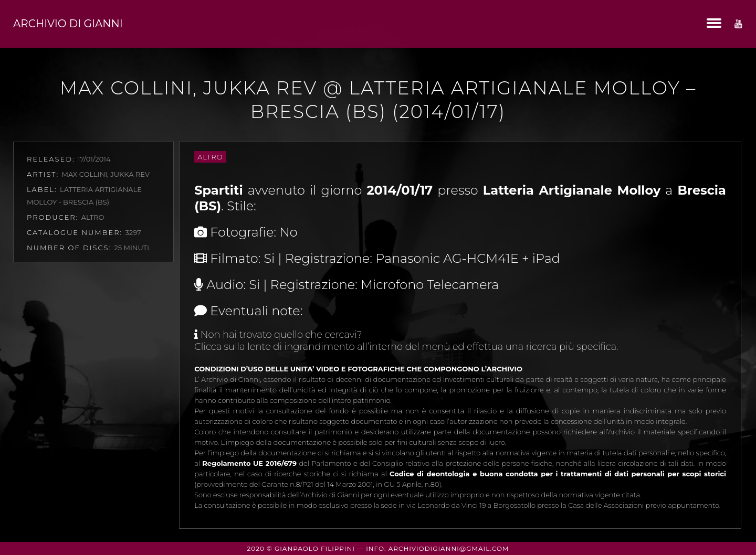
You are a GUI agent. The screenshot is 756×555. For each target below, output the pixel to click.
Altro (210, 157)
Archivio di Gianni (68, 24)
